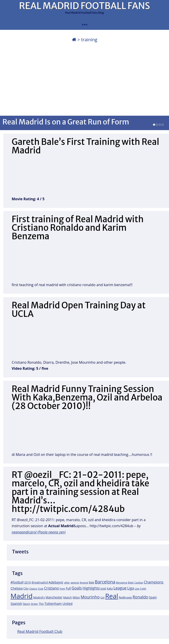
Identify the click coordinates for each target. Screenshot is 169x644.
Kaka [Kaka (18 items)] (110, 588)
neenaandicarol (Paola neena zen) (39, 532)
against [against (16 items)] (75, 582)
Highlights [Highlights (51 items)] (91, 588)
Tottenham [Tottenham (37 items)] (53, 603)
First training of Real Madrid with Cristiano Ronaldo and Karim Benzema (78, 228)
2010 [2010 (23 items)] (27, 582)
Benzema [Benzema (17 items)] (122, 582)
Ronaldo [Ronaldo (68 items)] (140, 597)
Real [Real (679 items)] (112, 596)
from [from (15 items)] (63, 589)
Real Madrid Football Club (40, 631)
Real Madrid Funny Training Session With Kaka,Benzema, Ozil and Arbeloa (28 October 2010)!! (87, 397)
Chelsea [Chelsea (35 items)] (17, 588)
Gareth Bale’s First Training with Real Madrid (86, 146)
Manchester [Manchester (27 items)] (54, 597)
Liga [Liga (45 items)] (131, 588)
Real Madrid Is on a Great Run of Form (66, 122)
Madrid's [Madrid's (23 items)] (39, 597)
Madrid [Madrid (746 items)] (22, 596)
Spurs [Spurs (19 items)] (26, 604)
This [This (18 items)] (41, 604)
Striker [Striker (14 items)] (34, 604)
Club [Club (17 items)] (41, 589)
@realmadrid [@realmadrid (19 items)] (40, 582)
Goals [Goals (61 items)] (77, 588)
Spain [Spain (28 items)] (153, 597)
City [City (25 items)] (26, 588)
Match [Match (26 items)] (67, 597)
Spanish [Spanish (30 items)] (16, 604)
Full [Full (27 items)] (68, 588)
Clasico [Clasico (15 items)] (33, 589)
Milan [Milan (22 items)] (76, 597)
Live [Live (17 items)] (137, 589)
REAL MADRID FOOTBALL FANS (84, 6)
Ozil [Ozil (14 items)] (102, 598)
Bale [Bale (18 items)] (92, 582)
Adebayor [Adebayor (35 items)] (56, 582)
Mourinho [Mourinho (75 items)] (90, 597)
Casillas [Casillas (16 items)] (139, 582)
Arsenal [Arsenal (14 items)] (84, 583)
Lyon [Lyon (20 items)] (143, 589)
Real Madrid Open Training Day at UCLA (79, 310)
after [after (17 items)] (67, 582)
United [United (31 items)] (67, 604)
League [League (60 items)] (120, 588)
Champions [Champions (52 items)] (154, 582)
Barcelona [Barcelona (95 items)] (105, 582)
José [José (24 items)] (103, 588)
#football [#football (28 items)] (17, 582)
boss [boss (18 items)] (131, 582)
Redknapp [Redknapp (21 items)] (125, 597)
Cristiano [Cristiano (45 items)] (51, 588)
